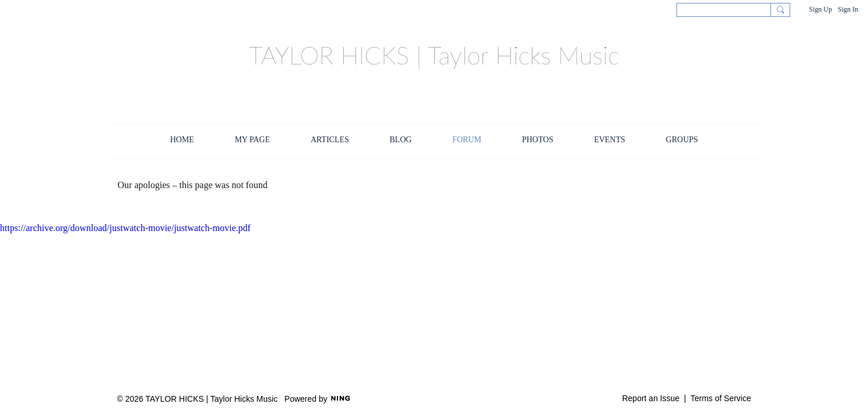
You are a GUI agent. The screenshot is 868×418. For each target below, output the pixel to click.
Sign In (848, 9)
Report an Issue (651, 398)
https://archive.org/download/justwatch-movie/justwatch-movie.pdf (125, 228)
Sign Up (820, 9)
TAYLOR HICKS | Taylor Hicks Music (434, 55)
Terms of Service (721, 398)
